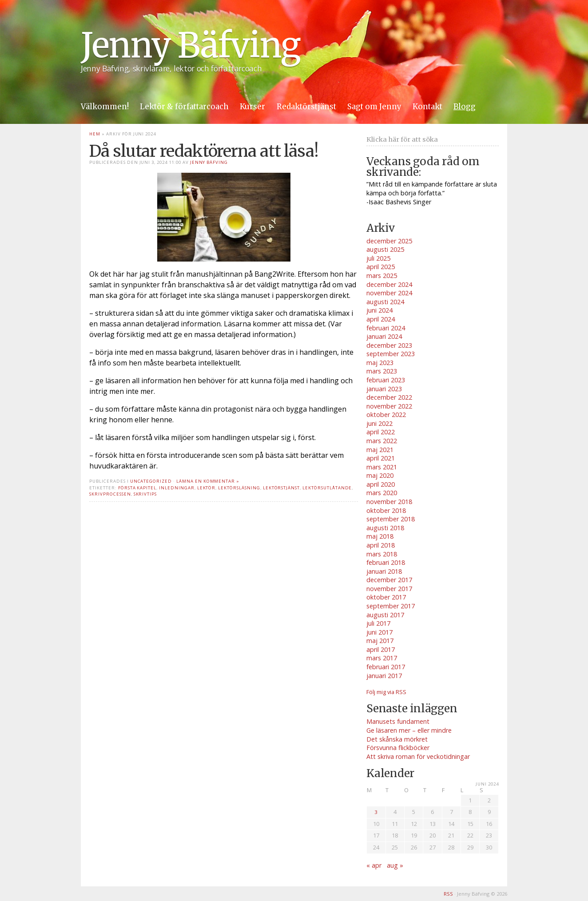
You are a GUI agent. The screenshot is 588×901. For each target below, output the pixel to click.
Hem (95, 134)
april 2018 (381, 545)
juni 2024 (379, 310)
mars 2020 (382, 493)
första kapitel (137, 488)
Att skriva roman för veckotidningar (418, 756)
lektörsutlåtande (327, 488)
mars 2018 (382, 554)
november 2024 (389, 293)
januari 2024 (384, 336)
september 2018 (391, 519)
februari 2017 (386, 667)
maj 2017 (380, 641)
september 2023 (391, 354)
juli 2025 (378, 258)
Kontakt (427, 107)
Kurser (252, 107)
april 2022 (381, 432)
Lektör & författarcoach (184, 107)
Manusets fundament (398, 721)
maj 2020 (380, 475)
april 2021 (381, 458)
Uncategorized (151, 481)
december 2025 (389, 241)
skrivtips (145, 494)
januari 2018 (384, 571)
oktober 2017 (386, 597)
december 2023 (389, 345)
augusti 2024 (385, 302)
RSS (448, 894)
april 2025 (381, 267)
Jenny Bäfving (191, 45)
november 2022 (389, 406)
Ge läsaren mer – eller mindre (409, 730)
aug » (395, 865)
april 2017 (381, 649)
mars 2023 (382, 371)
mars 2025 (382, 276)
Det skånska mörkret (397, 739)
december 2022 (389, 397)
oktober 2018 (386, 510)
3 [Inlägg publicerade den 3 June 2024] (376, 812)
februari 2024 (386, 328)
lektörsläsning (239, 488)
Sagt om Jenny (374, 107)
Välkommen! (105, 107)
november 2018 (389, 502)
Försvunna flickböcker (398, 748)
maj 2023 (380, 363)
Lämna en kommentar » (208, 481)
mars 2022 (382, 441)
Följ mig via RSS (386, 692)
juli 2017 (378, 623)
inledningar (177, 488)
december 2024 (389, 284)
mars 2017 (382, 658)
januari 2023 (384, 389)
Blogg (465, 107)
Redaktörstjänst (306, 107)
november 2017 (389, 589)
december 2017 (389, 580)
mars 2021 (382, 467)
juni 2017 (379, 632)
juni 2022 (379, 423)
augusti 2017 (385, 615)
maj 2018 (380, 536)
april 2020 (381, 484)
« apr (374, 865)
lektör (207, 488)
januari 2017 (384, 676)
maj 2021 (380, 450)
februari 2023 (386, 380)
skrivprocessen (110, 494)
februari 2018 (386, 562)
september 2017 (391, 606)
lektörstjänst (281, 488)
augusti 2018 (385, 528)
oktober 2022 (386, 415)
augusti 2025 (385, 249)
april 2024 (381, 319)
